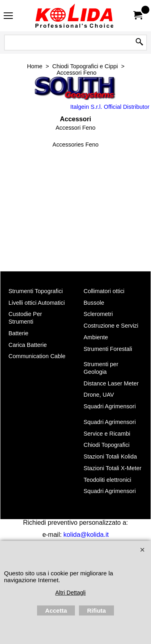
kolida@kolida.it (86, 535)
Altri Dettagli (70, 593)
